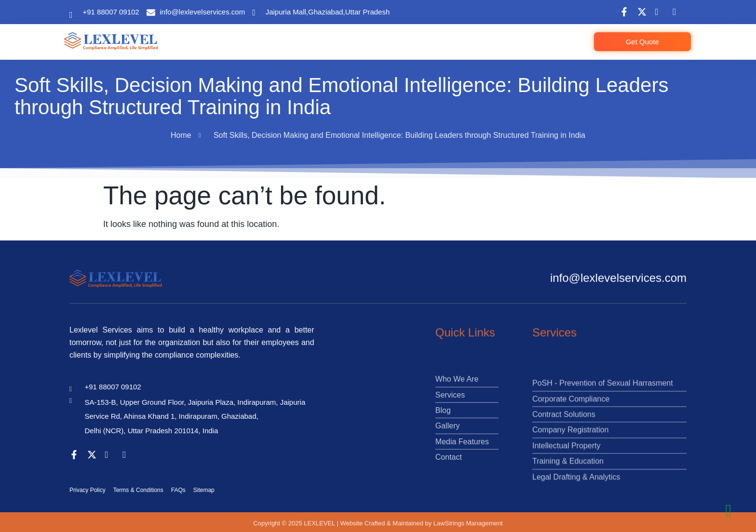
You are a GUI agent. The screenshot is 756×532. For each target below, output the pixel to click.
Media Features (461, 34)
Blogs (371, 34)
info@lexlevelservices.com (618, 281)
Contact (516, 34)
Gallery (408, 34)
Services (329, 34)
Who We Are (275, 34)
